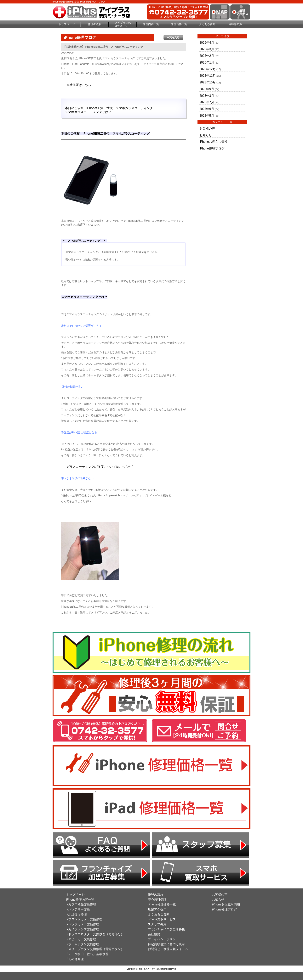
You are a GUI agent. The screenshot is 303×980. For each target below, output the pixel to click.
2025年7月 (207, 102)
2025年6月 (207, 109)
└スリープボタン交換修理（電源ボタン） (95, 949)
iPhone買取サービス (162, 919)
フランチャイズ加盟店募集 (166, 929)
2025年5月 (207, 116)
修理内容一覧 (151, 24)
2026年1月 (207, 62)
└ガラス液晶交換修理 (81, 904)
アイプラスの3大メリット (123, 24)
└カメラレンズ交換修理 (83, 929)
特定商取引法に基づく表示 (166, 944)
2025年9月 (207, 89)
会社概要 (154, 934)
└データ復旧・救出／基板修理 (87, 954)
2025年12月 (208, 69)
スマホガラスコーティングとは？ (88, 112)
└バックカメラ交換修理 (83, 924)
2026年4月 (207, 43)
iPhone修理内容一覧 (80, 900)
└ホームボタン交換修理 (83, 944)
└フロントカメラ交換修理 (84, 919)
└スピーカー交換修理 (81, 939)
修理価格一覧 (179, 24)
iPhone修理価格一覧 (162, 904)
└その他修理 (75, 959)
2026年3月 (207, 49)
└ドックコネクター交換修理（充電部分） (95, 934)
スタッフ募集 (157, 924)
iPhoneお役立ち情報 (213, 142)
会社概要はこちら (79, 85)
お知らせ (206, 135)
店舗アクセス (157, 909)
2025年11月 (208, 76)
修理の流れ (95, 24)
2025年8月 (207, 96)
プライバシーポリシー (163, 939)
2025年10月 (208, 82)
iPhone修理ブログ (212, 148)
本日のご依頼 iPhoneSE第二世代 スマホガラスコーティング (109, 108)
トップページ (67, 24)
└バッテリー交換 (78, 909)
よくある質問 (207, 24)
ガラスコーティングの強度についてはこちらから (100, 467)
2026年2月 (207, 56)
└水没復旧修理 (76, 914)
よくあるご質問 (159, 914)
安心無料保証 (157, 900)
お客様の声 (235, 24)
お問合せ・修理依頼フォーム (168, 949)
